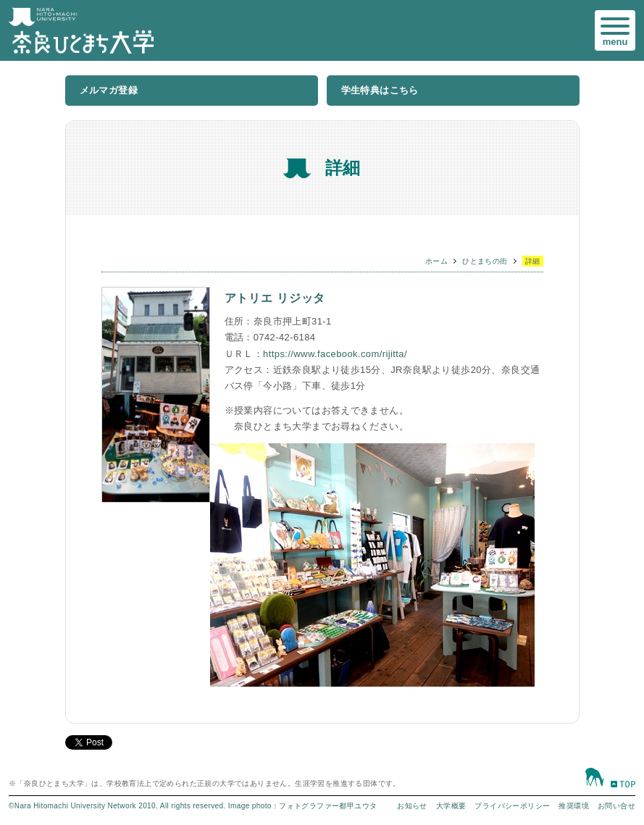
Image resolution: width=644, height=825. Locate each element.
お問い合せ (616, 806)
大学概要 (451, 806)
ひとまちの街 (485, 261)
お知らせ (412, 806)
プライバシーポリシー (512, 806)
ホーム (436, 261)
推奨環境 (574, 806)
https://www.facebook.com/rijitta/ (335, 354)
